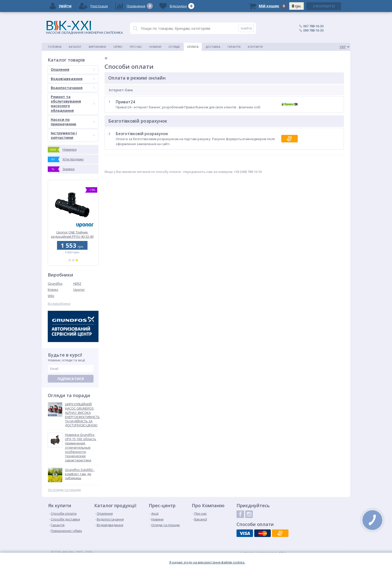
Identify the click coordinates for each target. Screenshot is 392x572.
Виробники (97, 47)
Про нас (136, 47)
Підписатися (71, 379)
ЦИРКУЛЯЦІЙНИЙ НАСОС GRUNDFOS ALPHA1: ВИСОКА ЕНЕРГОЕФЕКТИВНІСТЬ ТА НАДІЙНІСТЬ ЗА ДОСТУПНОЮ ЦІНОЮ (82, 415)
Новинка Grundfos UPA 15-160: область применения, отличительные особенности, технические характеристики (81, 447)
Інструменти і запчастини (73, 135)
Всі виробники (59, 304)
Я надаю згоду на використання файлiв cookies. (207, 562)
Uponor (79, 290)
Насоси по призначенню (73, 122)
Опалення (73, 69)
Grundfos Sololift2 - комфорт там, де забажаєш (80, 474)
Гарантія (234, 47)
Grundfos (55, 283)
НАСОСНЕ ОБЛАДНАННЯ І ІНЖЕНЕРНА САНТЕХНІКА (84, 28)
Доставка (213, 47)
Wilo (51, 296)
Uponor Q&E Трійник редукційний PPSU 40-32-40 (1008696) (73, 234)
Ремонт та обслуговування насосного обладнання (73, 104)
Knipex (53, 290)
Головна (55, 47)
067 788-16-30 (313, 26)
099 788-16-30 (313, 30)
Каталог (75, 47)
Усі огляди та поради (64, 490)
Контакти (255, 47)
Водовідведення (73, 79)
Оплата (193, 47)
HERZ (77, 283)
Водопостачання (73, 88)
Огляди (174, 47)
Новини (155, 47)
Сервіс (118, 47)
